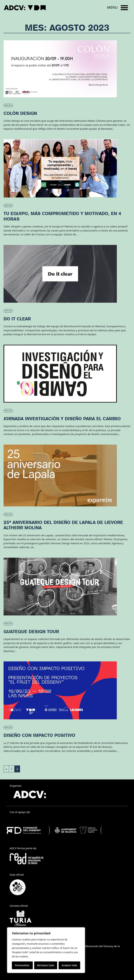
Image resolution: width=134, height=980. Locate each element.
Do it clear (17, 319)
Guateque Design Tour (31, 632)
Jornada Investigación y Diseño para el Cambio (62, 419)
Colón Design (20, 113)
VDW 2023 (8, 105)
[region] (46, 950)
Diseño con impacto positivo (39, 735)
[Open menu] (118, 8)
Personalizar (22, 965)
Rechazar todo (46, 965)
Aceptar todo (69, 965)
